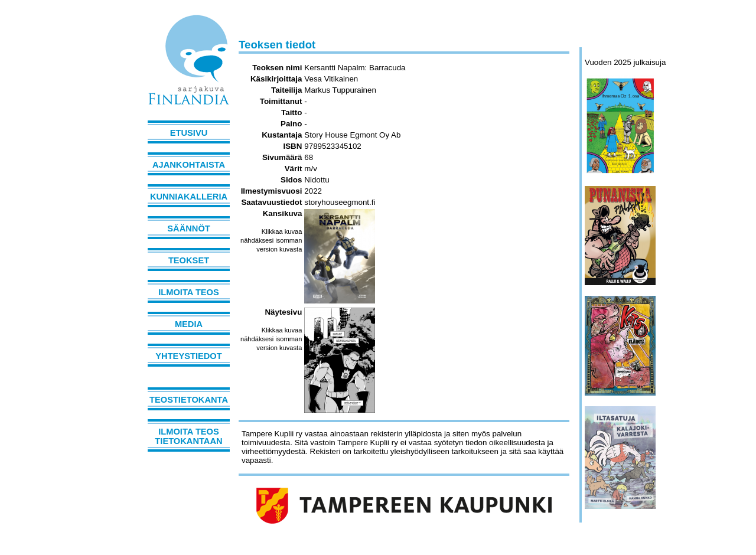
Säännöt (188, 228)
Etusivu (189, 133)
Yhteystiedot (188, 356)
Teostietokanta (189, 400)
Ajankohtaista (189, 165)
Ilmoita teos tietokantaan (188, 436)
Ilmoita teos (189, 292)
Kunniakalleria (189, 197)
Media (189, 324)
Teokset (189, 260)
